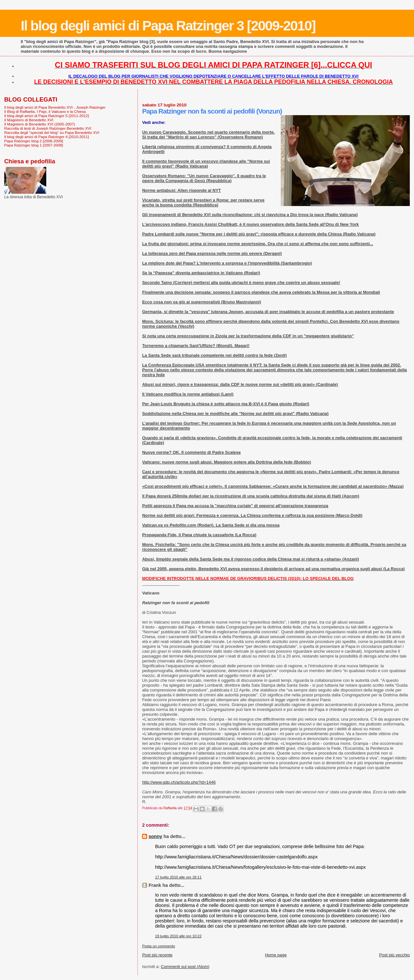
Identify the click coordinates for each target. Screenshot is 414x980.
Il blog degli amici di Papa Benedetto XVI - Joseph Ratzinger (55, 107)
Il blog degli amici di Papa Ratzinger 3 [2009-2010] (168, 26)
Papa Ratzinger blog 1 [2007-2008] (34, 145)
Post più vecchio (394, 955)
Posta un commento (158, 946)
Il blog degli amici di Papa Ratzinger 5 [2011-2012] (47, 116)
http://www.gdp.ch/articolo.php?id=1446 (179, 782)
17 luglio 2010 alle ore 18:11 (178, 877)
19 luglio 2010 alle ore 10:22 (178, 936)
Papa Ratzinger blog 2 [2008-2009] (34, 141)
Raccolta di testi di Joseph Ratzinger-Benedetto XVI (48, 128)
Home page (276, 955)
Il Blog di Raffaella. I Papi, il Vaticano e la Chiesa (45, 111)
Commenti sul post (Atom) (185, 967)
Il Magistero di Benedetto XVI (29, 120)
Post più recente (157, 955)
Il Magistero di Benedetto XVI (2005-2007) (40, 124)
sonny (155, 836)
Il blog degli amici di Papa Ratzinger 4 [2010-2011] (47, 137)
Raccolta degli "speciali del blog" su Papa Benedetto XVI (52, 132)
